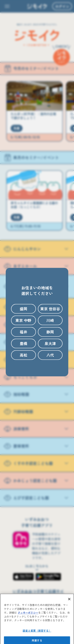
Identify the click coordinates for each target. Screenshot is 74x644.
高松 (23, 355)
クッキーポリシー (28, 618)
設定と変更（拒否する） (37, 635)
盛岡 (23, 309)
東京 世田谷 (50, 309)
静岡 (50, 332)
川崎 (50, 320)
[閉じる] (69, 604)
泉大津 (50, 343)
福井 (23, 332)
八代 (50, 355)
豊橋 (23, 343)
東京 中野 (23, 320)
